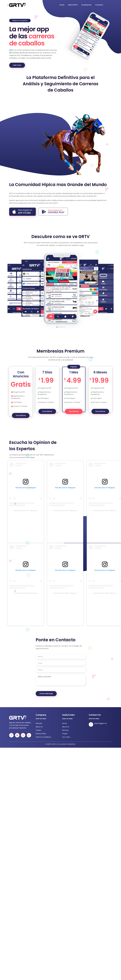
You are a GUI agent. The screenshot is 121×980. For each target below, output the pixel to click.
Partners (39, 723)
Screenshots (86, 5)
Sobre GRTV (73, 5)
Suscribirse (21, 415)
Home (62, 5)
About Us (39, 727)
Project (65, 734)
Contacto (99, 5)
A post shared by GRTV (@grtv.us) (26, 511)
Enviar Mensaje (46, 694)
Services (65, 730)
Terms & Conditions (43, 737)
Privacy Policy (41, 734)
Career (38, 730)
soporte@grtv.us (100, 723)
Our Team (66, 737)
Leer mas (17, 65)
